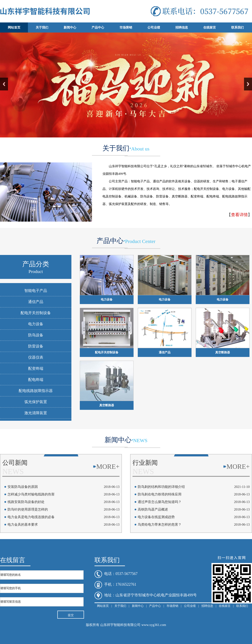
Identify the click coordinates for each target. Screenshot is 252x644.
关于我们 (42, 27)
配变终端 (36, 368)
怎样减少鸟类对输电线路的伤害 (31, 494)
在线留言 (210, 27)
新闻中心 (70, 27)
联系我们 (238, 27)
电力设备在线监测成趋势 (156, 517)
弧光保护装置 (36, 402)
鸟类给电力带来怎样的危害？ (160, 524)
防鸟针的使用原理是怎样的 (28, 509)
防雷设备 (36, 346)
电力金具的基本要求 (23, 524)
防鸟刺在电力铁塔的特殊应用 (160, 494)
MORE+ (108, 466)
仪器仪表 (36, 357)
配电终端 (36, 380)
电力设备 (36, 324)
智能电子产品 (36, 291)
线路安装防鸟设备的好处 (26, 502)
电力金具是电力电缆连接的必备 (31, 517)
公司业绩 (154, 27)
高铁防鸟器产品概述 (153, 509)
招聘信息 (182, 27)
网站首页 (14, 27)
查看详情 (239, 215)
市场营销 (126, 27)
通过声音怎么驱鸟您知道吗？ (160, 502)
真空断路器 (223, 352)
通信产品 (36, 302)
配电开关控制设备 (36, 313)
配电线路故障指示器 (36, 391)
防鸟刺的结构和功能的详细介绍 (161, 487)
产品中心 (98, 27)
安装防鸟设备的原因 (23, 487)
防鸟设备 (36, 335)
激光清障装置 (36, 413)
